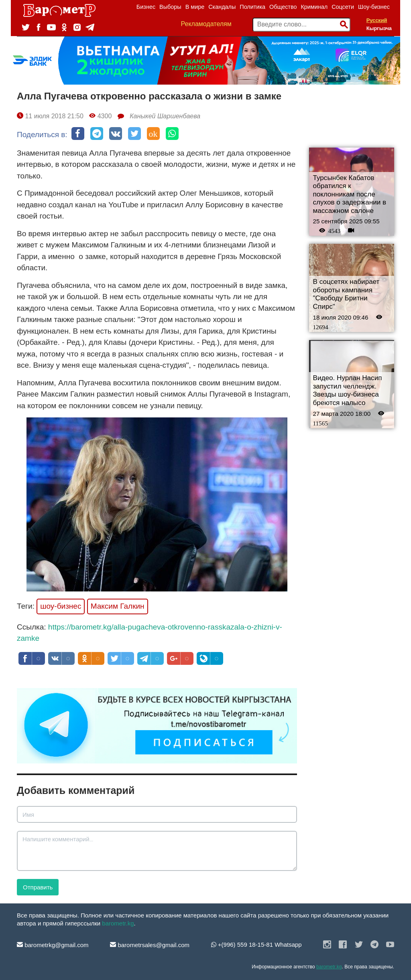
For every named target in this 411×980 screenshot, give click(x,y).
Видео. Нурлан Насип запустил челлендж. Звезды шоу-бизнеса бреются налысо (348, 390)
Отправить (38, 887)
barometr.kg (118, 923)
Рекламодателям (206, 24)
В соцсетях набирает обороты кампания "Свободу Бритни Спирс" (346, 294)
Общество (283, 7)
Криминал (314, 7)
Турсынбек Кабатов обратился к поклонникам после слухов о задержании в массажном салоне (350, 194)
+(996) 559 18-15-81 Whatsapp (256, 945)
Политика (252, 7)
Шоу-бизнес (374, 7)
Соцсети (343, 7)
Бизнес (146, 7)
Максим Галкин (118, 606)
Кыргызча (379, 28)
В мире (195, 7)
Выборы (170, 7)
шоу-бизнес (61, 606)
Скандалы (222, 7)
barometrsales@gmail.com (150, 945)
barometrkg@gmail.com (53, 945)
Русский (377, 20)
